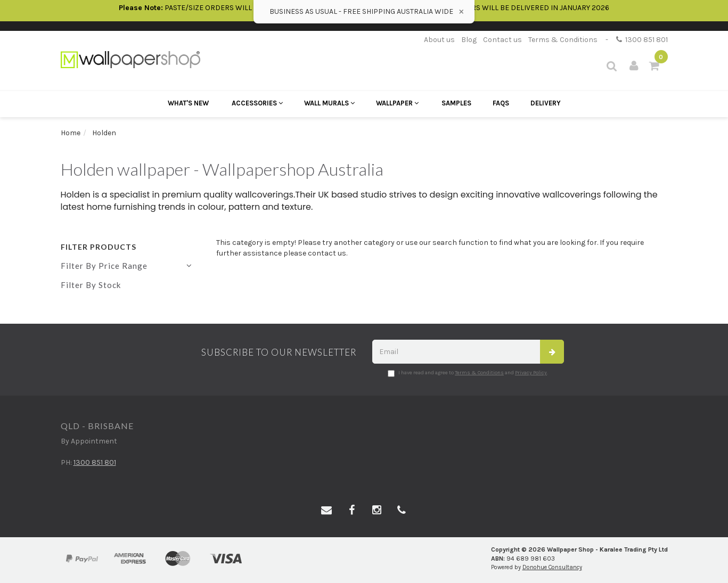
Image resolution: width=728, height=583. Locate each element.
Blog (469, 40)
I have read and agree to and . (468, 373)
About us (439, 40)
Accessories (257, 103)
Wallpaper (397, 103)
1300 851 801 (642, 40)
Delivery (546, 103)
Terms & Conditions (563, 40)
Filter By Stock (91, 285)
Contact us (502, 40)
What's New (188, 103)
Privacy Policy (531, 373)
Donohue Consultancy (552, 567)
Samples (456, 103)
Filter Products (99, 247)
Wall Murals (329, 103)
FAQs (501, 103)
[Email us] (326, 511)
